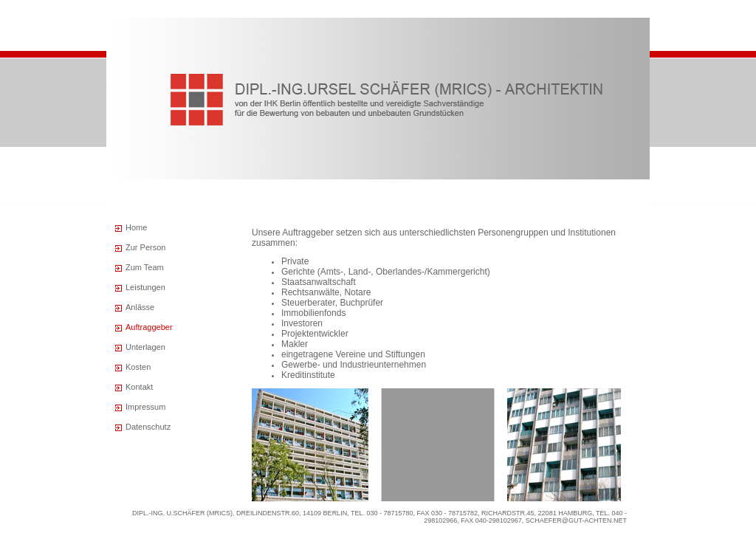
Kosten (138, 367)
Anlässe (140, 307)
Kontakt (139, 387)
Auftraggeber (149, 327)
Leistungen (145, 287)
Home (136, 227)
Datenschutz (148, 427)
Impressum (145, 407)
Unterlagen (145, 347)
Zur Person (145, 247)
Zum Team (145, 267)
